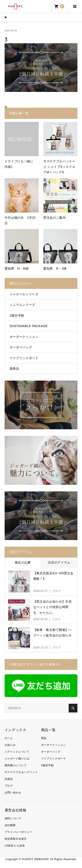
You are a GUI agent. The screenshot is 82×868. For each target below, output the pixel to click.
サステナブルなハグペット (21, 772)
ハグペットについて (17, 752)
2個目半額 (17, 315)
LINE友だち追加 (15, 846)
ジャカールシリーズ (24, 294)
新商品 (14, 369)
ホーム (9, 738)
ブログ (9, 786)
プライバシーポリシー (18, 832)
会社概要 (10, 825)
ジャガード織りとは (17, 759)
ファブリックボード (24, 358)
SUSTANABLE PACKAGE (29, 326)
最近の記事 (23, 562)
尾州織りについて (16, 765)
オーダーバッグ (21, 347)
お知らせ (10, 745)
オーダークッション (24, 337)
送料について (13, 818)
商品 (44, 738)
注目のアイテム (59, 562)
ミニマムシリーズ (22, 305)
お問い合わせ (13, 793)
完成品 (9, 779)
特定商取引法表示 (16, 839)
